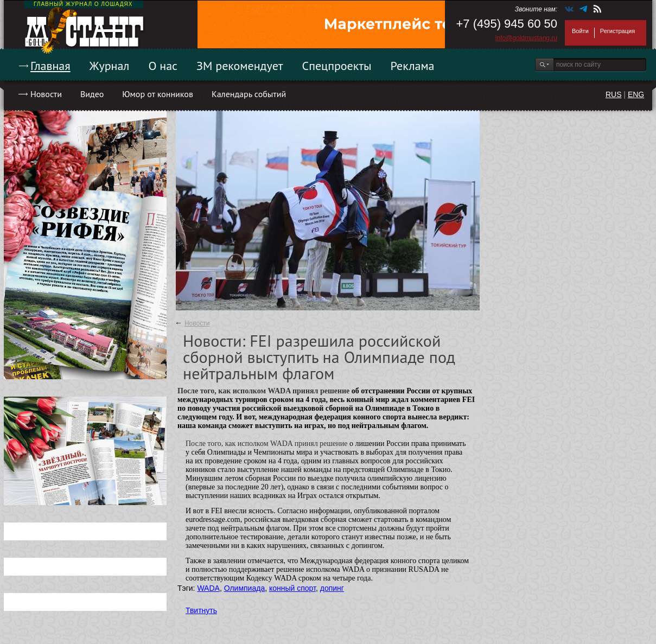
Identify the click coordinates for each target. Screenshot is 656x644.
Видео (92, 94)
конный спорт (292, 588)
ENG (636, 94)
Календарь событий (249, 94)
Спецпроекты (337, 66)
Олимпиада (245, 588)
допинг (332, 588)
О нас (163, 66)
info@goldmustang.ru (526, 38)
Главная (50, 66)
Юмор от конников (158, 94)
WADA (208, 588)
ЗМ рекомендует (240, 66)
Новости (46, 94)
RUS (614, 94)
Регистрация (617, 31)
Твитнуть (201, 610)
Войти (580, 31)
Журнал (110, 66)
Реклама (413, 66)
